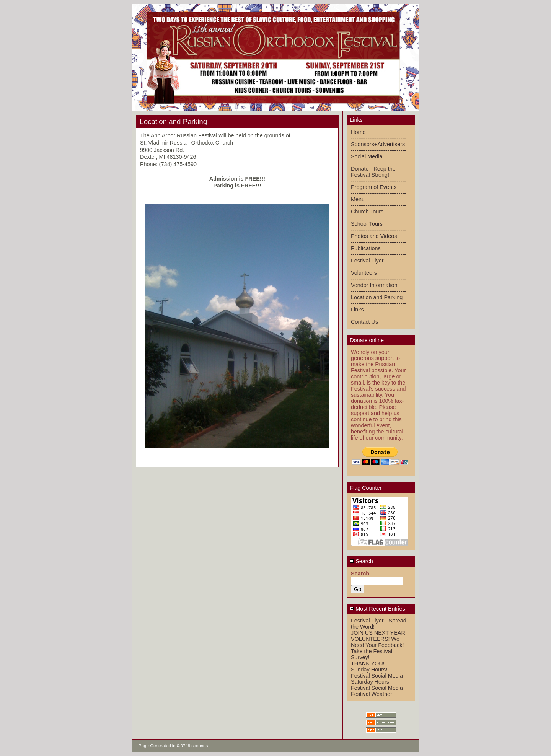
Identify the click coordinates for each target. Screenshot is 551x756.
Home (358, 132)
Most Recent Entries (377, 609)
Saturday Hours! (371, 682)
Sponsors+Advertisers (378, 144)
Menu (358, 199)
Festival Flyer (367, 261)
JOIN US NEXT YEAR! (379, 633)
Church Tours (367, 212)
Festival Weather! (372, 694)
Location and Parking (377, 297)
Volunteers (364, 273)
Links (357, 310)
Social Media (367, 156)
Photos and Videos (374, 236)
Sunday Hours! (369, 670)
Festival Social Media (377, 676)
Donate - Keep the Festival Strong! (373, 172)
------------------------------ (378, 138)
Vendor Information (374, 285)
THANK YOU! (368, 663)
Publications (366, 248)
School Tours (367, 224)
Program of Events (374, 187)
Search (361, 561)
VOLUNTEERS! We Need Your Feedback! (377, 642)
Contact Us (364, 322)
